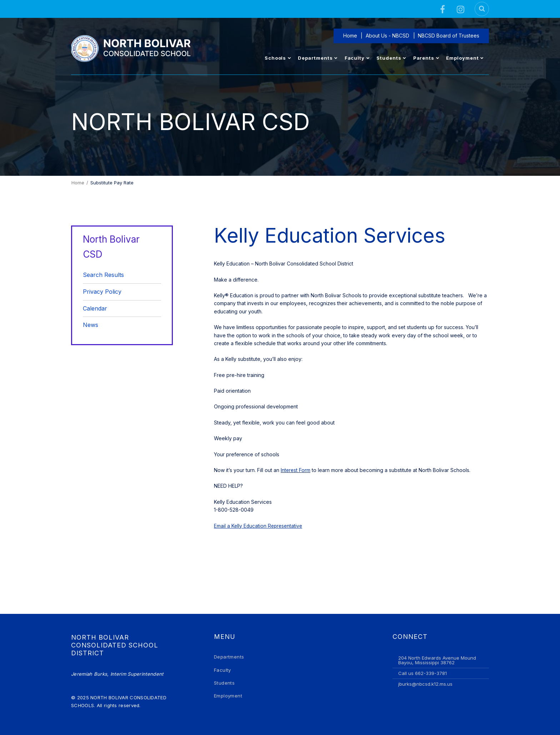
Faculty (222, 670)
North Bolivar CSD (111, 247)
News (91, 325)
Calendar (95, 308)
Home (351, 36)
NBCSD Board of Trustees (449, 36)
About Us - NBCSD (388, 36)
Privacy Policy (102, 292)
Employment (228, 696)
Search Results (103, 275)
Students (224, 683)
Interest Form (296, 470)
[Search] (482, 9)
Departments (229, 657)
